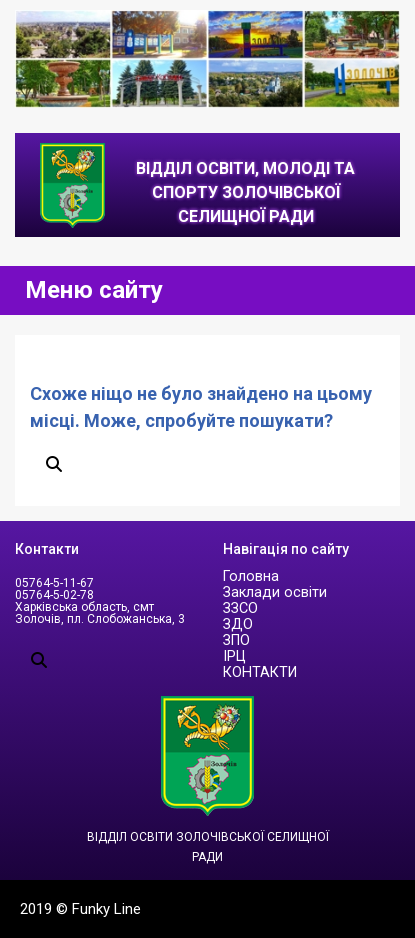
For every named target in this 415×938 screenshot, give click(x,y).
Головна (251, 576)
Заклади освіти (275, 592)
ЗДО (238, 624)
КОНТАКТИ (260, 672)
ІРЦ (234, 656)
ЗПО (236, 640)
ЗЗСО (240, 608)
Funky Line (106, 909)
